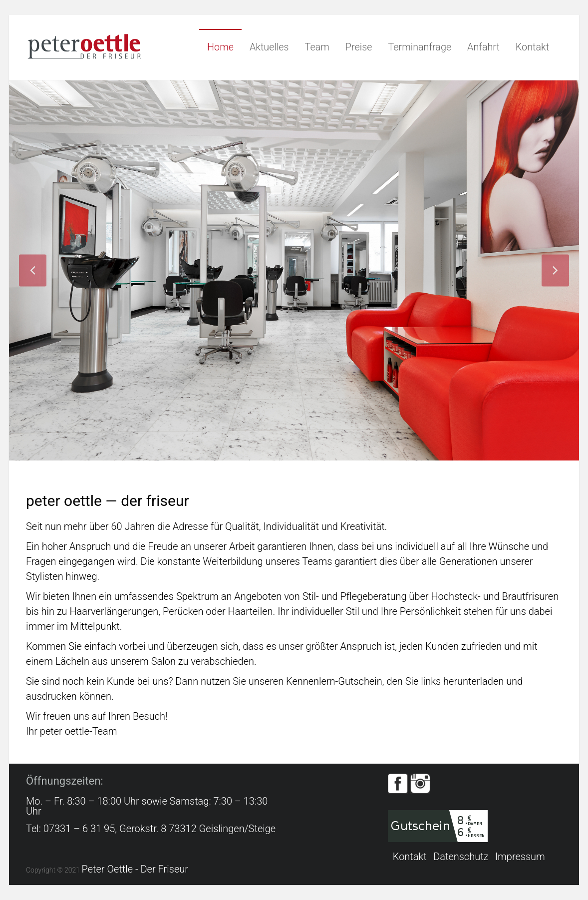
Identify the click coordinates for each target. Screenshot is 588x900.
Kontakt (532, 47)
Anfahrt (483, 47)
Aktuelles (269, 47)
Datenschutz (461, 857)
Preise (359, 47)
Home (220, 47)
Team (317, 47)
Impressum (520, 857)
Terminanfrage (420, 47)
